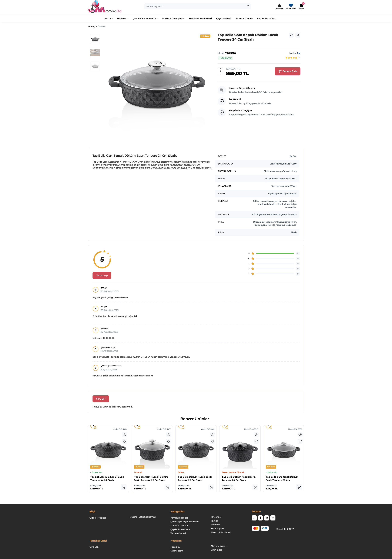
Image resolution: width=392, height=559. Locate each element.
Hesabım (175, 547)
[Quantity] (220, 71)
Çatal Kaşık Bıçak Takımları (185, 522)
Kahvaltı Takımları (180, 526)
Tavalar (214, 521)
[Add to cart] (124, 487)
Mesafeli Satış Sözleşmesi (143, 517)
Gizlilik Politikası (98, 518)
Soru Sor (101, 399)
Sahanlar (215, 525)
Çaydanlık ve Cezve (180, 529)
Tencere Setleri (178, 533)
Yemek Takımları (179, 518)
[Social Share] (298, 35)
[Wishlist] (291, 35)
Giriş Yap (94, 547)
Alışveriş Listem (219, 546)
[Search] (248, 6)
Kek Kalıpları (217, 529)
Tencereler (216, 517)
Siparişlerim (177, 551)
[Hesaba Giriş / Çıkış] (279, 6)
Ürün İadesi (217, 550)
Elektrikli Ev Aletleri (221, 532)
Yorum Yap (102, 275)
